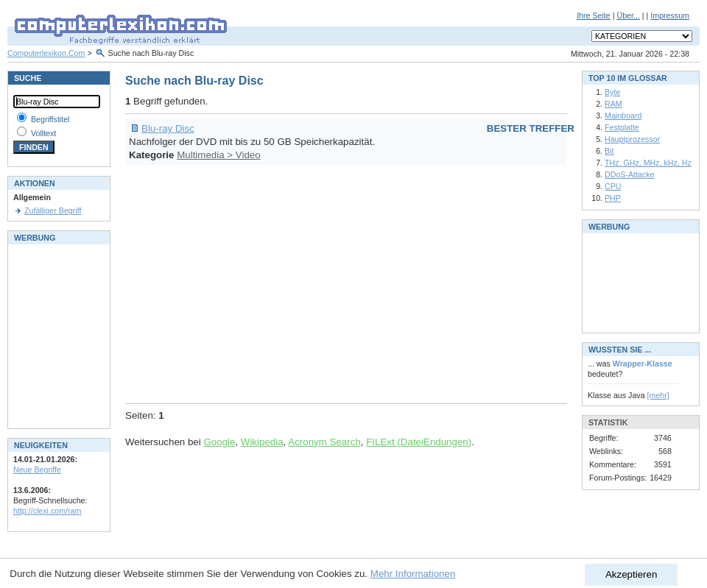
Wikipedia (262, 442)
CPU (613, 186)
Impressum (670, 15)
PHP (613, 198)
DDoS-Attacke (630, 174)
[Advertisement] (390, 282)
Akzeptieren (631, 574)
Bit (609, 151)
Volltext (43, 133)
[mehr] (658, 395)
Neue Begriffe (37, 470)
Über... (628, 15)
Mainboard (623, 116)
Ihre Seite (594, 15)
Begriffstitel (50, 119)
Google (219, 442)
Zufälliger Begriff (53, 210)
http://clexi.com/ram (47, 511)
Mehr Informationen (413, 574)
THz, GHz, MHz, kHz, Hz (648, 163)
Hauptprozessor (632, 139)
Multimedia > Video (218, 155)
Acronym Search (324, 442)
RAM (613, 104)
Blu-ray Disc (168, 128)
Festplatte (622, 127)
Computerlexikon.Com (46, 53)
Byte (612, 92)
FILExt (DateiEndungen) (419, 442)
